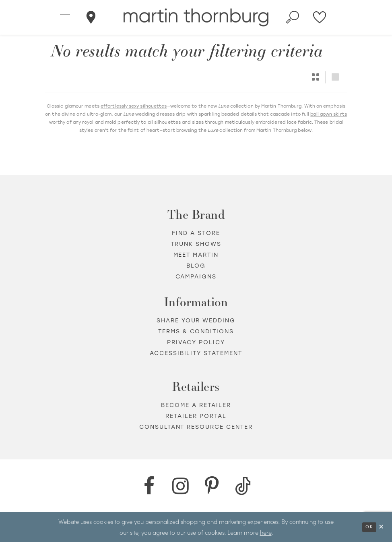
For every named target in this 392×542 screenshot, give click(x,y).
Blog (196, 266)
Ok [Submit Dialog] (369, 527)
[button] (65, 17)
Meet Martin (196, 255)
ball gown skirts (328, 114)
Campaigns (196, 277)
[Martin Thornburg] (196, 18)
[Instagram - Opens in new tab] (180, 486)
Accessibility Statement (196, 353)
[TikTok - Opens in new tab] (243, 486)
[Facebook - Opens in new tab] (149, 486)
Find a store (196, 233)
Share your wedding (196, 321)
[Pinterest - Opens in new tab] (212, 486)
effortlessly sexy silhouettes (134, 106)
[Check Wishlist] (320, 17)
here (266, 532)
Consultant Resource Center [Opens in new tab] (196, 427)
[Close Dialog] (382, 527)
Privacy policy (196, 342)
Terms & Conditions (196, 331)
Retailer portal (196, 416)
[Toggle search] (293, 17)
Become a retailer (196, 405)
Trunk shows (196, 244)
